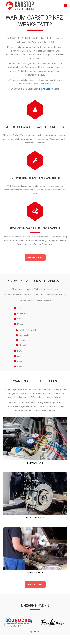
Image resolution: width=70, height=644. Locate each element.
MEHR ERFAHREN (35, 258)
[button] (31, 631)
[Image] (18, 623)
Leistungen (45, 89)
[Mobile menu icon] (65, 6)
